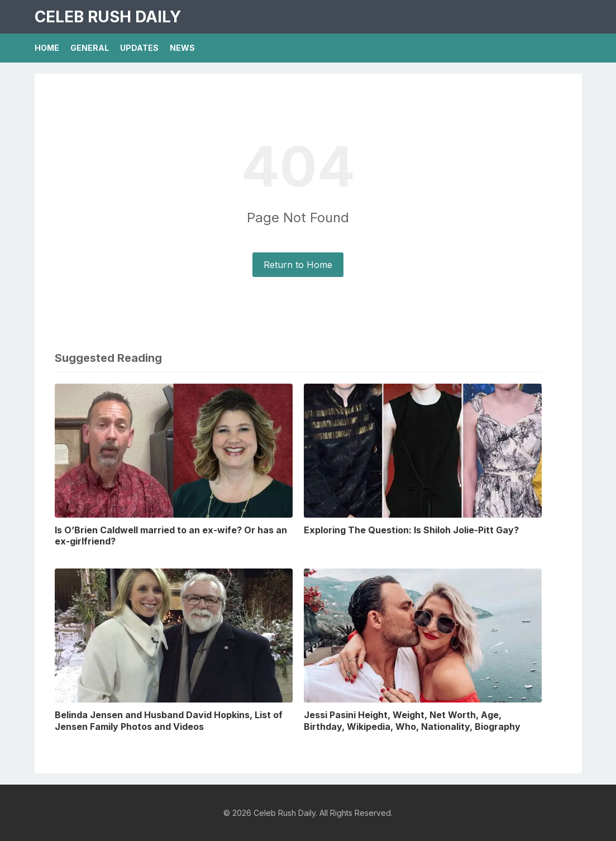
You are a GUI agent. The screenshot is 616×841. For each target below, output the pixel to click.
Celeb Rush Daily (108, 17)
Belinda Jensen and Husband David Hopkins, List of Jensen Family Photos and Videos (169, 721)
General (90, 48)
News (182, 48)
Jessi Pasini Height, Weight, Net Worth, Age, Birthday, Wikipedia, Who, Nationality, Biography (412, 721)
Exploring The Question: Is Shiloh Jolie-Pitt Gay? (411, 530)
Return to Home (298, 265)
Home (47, 48)
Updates (139, 48)
